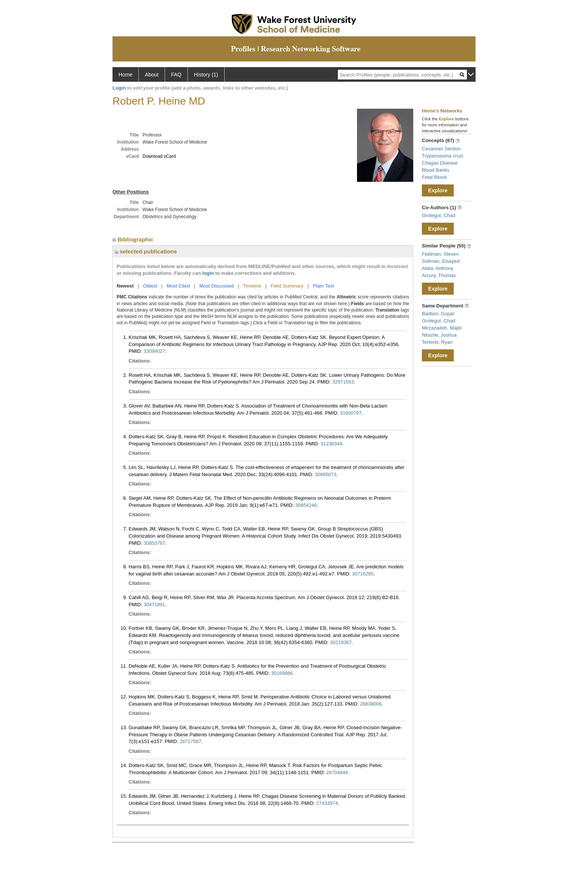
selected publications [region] (146, 251)
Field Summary (287, 286)
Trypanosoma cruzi (442, 156)
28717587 (190, 741)
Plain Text (323, 286)
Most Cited (178, 286)
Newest (125, 286)
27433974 (327, 803)
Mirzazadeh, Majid (442, 328)
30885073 (325, 474)
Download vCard (159, 156)
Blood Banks (436, 170)
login (208, 273)
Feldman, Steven (440, 254)
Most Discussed (216, 286)
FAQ (176, 75)
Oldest (150, 286)
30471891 (154, 605)
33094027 (154, 351)
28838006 (371, 704)
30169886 (282, 673)
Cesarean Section (441, 149)
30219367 (341, 642)
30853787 (154, 543)
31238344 (331, 444)
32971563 (343, 382)
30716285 (363, 574)
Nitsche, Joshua (439, 335)
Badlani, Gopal (438, 314)
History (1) (206, 75)
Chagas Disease (440, 163)
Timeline (252, 286)
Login (119, 88)
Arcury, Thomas (439, 275)
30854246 (306, 505)
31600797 (351, 413)
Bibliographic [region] (134, 239)
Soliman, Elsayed (441, 261)
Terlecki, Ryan (437, 342)
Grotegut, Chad (439, 215)
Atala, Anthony (438, 268)
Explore (438, 190)
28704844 (337, 772)
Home (125, 75)
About (152, 75)
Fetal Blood (434, 177)
